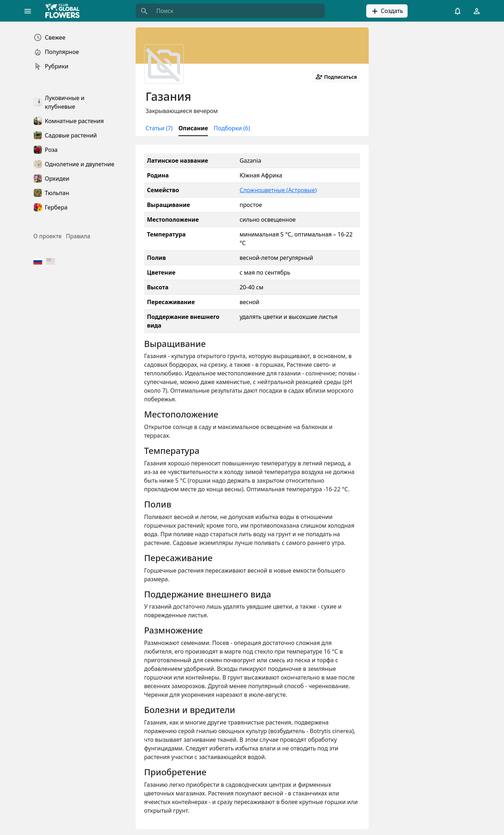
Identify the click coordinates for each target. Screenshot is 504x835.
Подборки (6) (232, 128)
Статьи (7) (159, 128)
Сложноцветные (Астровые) (278, 190)
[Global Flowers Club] (65, 11)
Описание (193, 128)
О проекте (48, 236)
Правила (78, 236)
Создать (387, 11)
